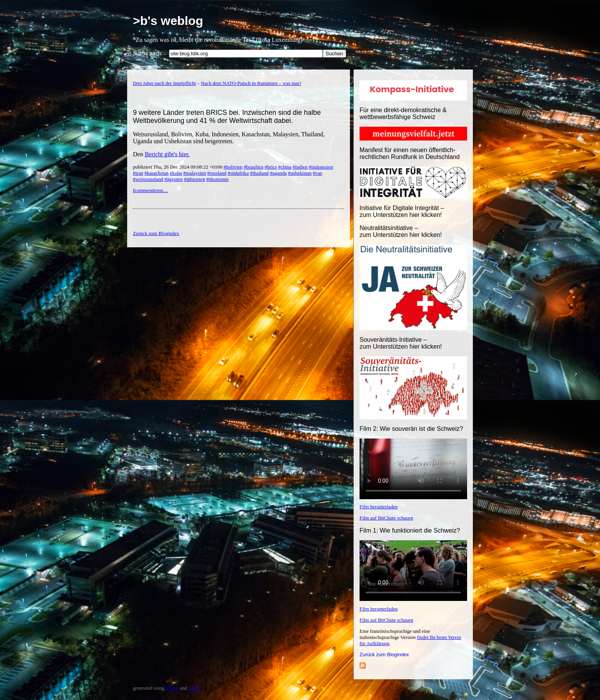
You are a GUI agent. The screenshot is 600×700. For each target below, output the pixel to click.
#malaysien (195, 173)
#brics (271, 167)
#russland (217, 173)
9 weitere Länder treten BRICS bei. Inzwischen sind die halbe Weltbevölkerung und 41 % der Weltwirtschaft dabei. (227, 117)
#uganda (278, 173)
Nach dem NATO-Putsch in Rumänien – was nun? (251, 83)
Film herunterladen (379, 507)
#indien (300, 167)
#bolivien (233, 167)
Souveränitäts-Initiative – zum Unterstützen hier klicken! (401, 343)
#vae (317, 173)
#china (285, 167)
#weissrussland (148, 179)
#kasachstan (157, 173)
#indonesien (321, 167)
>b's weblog (168, 21)
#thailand (259, 173)
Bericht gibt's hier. (167, 154)
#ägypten (174, 179)
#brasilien (253, 167)
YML (194, 688)
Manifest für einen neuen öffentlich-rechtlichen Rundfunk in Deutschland (410, 153)
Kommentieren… (150, 190)
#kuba (176, 173)
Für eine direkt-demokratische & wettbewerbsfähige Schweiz (403, 113)
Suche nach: (148, 53)
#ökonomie (218, 179)
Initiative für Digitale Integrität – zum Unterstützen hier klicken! (402, 211)
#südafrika (238, 173)
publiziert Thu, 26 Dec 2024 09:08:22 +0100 (178, 167)
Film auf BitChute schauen (386, 518)
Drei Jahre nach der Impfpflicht (164, 83)
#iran (138, 173)
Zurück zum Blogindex (384, 654)
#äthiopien (195, 179)
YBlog (172, 688)
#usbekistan (300, 173)
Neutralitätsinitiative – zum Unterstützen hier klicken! (401, 231)
